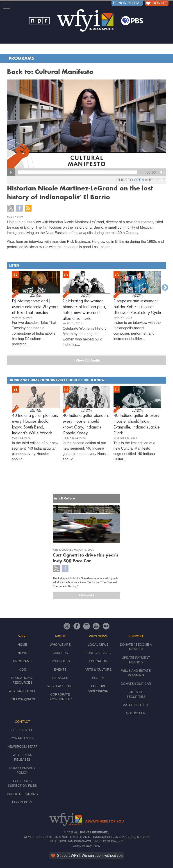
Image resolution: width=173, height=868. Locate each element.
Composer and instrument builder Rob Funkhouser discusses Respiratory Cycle (137, 307)
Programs (21, 58)
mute (162, 172)
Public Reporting (22, 794)
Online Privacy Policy (86, 846)
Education (98, 661)
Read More (86, 595)
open (139, 180)
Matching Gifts (136, 705)
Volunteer (136, 713)
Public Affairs (98, 653)
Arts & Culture (98, 669)
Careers (60, 653)
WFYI (22, 636)
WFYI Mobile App (22, 691)
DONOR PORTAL (127, 3)
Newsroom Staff (22, 747)
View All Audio (86, 360)
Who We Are (60, 645)
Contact (22, 722)
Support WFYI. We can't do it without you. (87, 856)
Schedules (60, 661)
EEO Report (23, 802)
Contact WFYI (22, 738)
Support (136, 636)
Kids (22, 669)
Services (60, 678)
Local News (98, 645)
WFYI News (98, 636)
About (60, 636)
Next (165, 288)
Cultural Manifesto (64, 72)
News (22, 653)
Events (60, 669)
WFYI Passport (60, 686)
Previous (8, 288)
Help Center (22, 730)
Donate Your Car (136, 684)
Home (22, 645)
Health (98, 678)
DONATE (156, 3)
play (11, 172)
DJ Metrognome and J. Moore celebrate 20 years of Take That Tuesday (35, 307)
